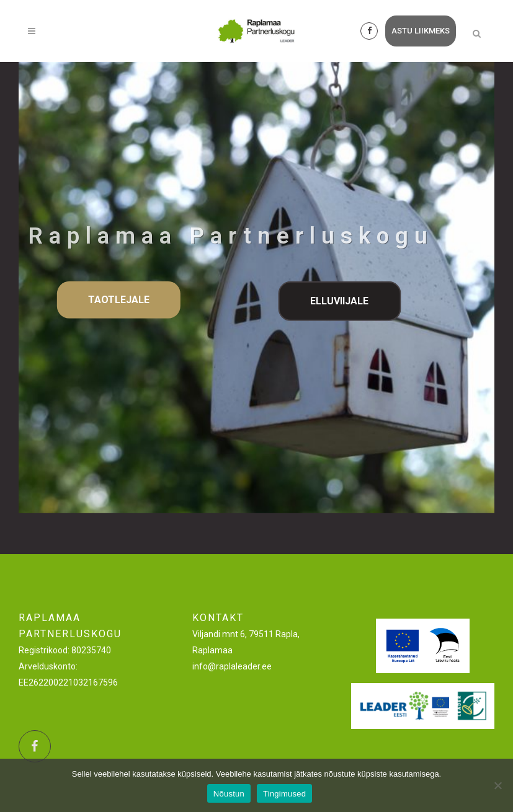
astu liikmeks (421, 31)
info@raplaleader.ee (232, 666)
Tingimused (284, 794)
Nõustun (229, 794)
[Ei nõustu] (497, 785)
